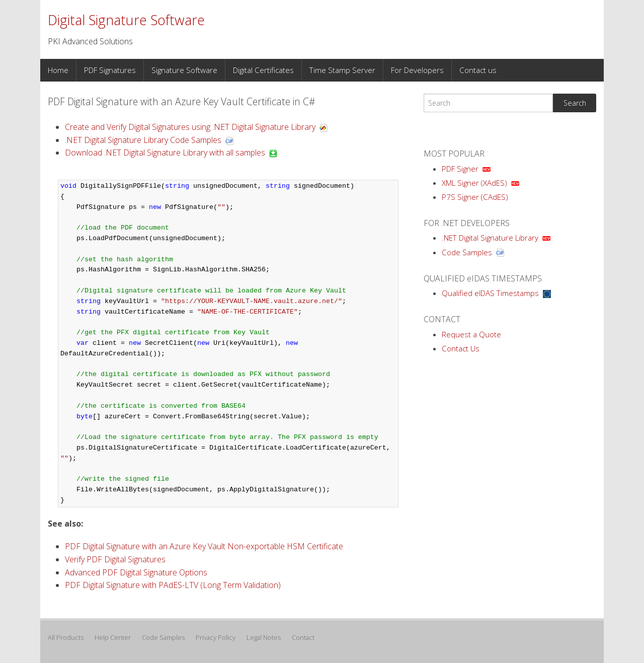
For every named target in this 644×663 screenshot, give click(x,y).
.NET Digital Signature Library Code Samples (143, 140)
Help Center (113, 637)
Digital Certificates (263, 70)
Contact (303, 637)
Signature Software (184, 70)
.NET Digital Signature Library (490, 238)
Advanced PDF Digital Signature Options (136, 572)
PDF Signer (460, 169)
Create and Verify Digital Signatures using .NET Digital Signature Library (190, 127)
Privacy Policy (216, 637)
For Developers (417, 70)
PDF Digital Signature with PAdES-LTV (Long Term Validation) (173, 585)
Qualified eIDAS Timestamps (490, 293)
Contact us (478, 70)
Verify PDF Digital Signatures (115, 559)
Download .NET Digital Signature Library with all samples (165, 153)
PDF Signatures (110, 70)
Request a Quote (471, 334)
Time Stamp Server (342, 70)
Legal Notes (264, 637)
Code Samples (467, 252)
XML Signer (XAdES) (474, 183)
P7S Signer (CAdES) (475, 197)
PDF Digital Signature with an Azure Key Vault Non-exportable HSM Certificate (204, 546)
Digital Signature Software (126, 20)
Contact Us (461, 348)
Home (58, 70)
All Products (66, 637)
